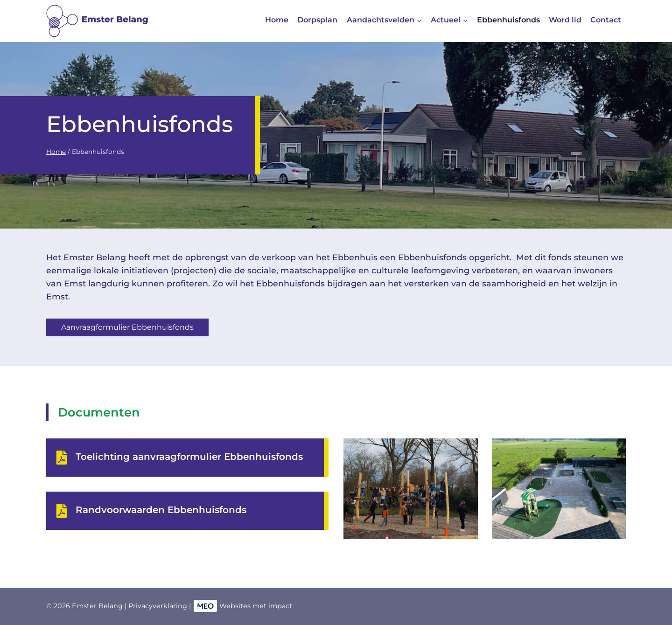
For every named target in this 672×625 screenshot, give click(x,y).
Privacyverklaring (158, 606)
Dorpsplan (317, 20)
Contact (606, 20)
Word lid (565, 20)
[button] (411, 489)
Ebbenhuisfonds (508, 20)
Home (277, 20)
